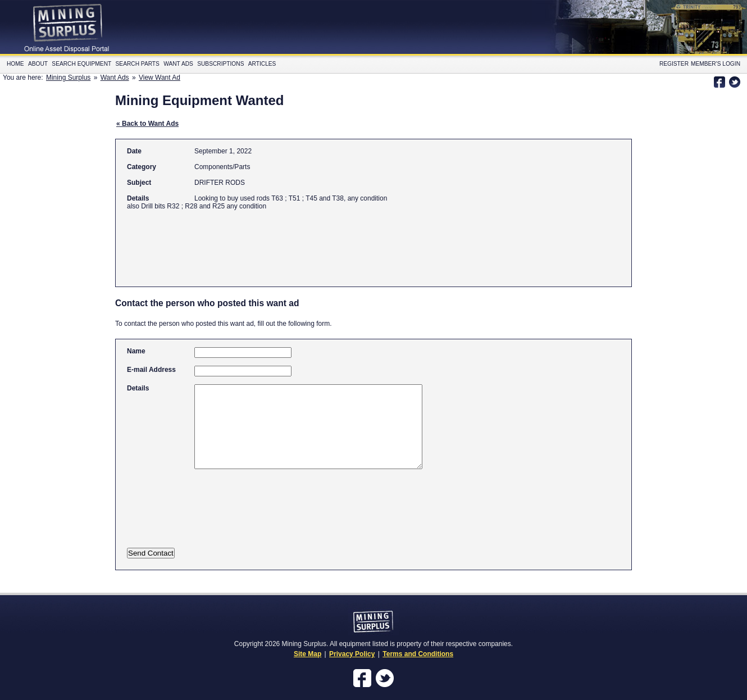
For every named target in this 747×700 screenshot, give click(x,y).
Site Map (308, 654)
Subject (139, 183)
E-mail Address (151, 370)
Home (15, 64)
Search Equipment (81, 64)
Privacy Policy (352, 654)
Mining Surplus (68, 78)
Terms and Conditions (418, 654)
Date (134, 151)
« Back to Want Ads (147, 124)
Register (674, 64)
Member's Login (716, 64)
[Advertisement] (331, 243)
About (38, 64)
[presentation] (238, 516)
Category (142, 167)
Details (138, 198)
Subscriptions (220, 64)
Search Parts (138, 64)
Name (136, 351)
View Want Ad (160, 78)
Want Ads (178, 64)
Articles (262, 64)
